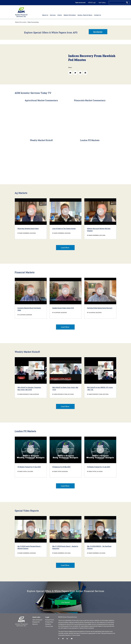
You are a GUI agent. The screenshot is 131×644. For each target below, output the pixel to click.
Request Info (36, 622)
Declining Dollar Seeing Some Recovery (100, 308)
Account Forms (50, 620)
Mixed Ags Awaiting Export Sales (28, 229)
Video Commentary (33, 22)
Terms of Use (49, 626)
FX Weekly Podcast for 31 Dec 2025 (29, 467)
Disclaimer (48, 624)
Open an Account (80, 3)
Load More (65, 248)
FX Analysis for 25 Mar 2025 (61, 467)
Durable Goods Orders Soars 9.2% (63, 308)
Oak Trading (102, 3)
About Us (35, 624)
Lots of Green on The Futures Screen (64, 229)
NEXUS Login (92, 3)
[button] (70, 73)
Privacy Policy (49, 622)
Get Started (98, 32)
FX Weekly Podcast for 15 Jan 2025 (99, 467)
